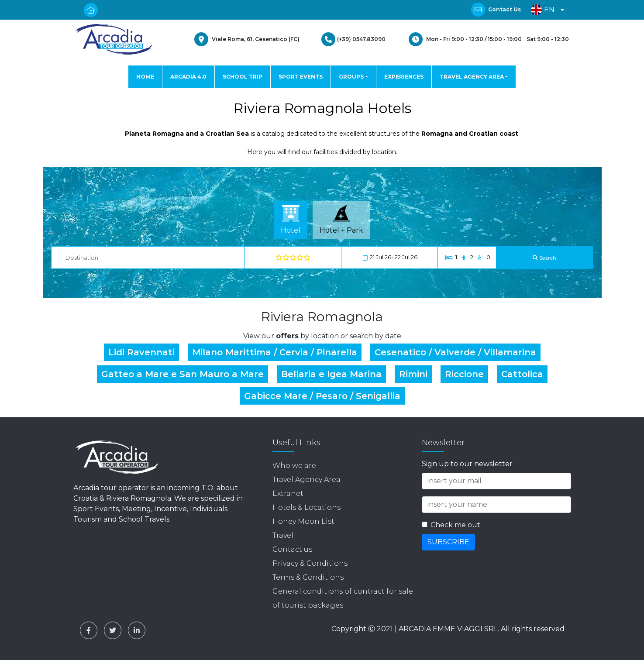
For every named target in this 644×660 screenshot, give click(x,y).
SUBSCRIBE (448, 542)
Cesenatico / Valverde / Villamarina (455, 352)
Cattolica (522, 374)
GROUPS (351, 77)
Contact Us (505, 9)
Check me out (455, 525)
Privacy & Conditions (310, 563)
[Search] (544, 258)
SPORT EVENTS (301, 77)
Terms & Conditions (308, 577)
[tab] (291, 220)
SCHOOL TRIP (243, 77)
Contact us (292, 549)
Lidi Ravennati (141, 352)
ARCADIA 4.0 (188, 77)
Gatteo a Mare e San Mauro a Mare (183, 374)
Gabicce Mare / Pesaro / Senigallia (322, 396)
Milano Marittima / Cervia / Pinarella (275, 352)
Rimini (413, 374)
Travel (283, 535)
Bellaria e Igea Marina (331, 374)
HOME (145, 77)
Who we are (294, 466)
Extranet (288, 493)
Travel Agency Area (307, 480)
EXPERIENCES (404, 77)
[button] (546, 10)
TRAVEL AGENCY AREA (472, 77)
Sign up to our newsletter (467, 464)
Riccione (464, 374)
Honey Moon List (303, 521)
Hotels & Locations (307, 507)
